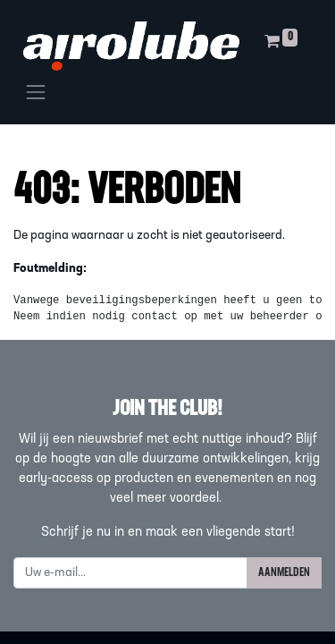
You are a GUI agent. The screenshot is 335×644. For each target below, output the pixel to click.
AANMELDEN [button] (284, 573)
